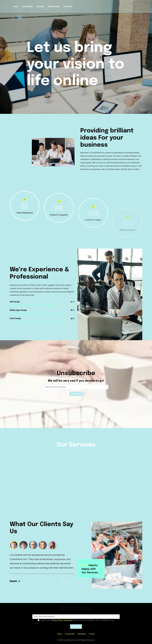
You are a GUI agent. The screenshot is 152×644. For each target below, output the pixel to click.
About (16, 6)
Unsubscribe (28, 6)
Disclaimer (68, 6)
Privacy (92, 634)
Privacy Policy (54, 6)
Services (40, 6)
